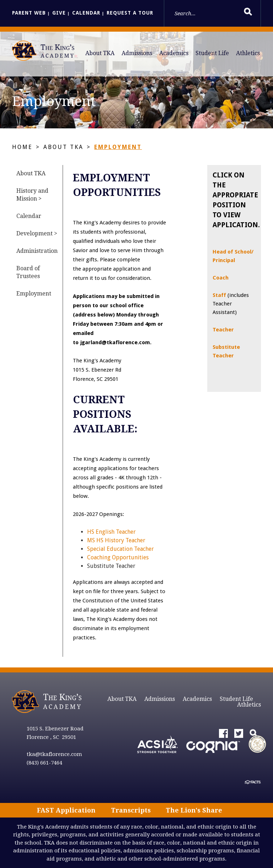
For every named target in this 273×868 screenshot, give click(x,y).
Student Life (212, 53)
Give (59, 13)
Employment (118, 147)
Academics (174, 53)
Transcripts (131, 810)
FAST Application (66, 810)
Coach (221, 278)
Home (22, 147)
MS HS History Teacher (116, 540)
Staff (220, 295)
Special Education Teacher (121, 549)
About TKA (100, 53)
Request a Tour (130, 13)
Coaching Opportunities (118, 557)
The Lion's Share (194, 810)
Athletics (248, 53)
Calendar (86, 13)
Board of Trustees (28, 272)
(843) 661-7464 (44, 763)
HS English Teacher (111, 532)
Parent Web (29, 13)
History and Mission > (32, 195)
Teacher (223, 330)
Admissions (137, 53)
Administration (37, 251)
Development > (37, 233)
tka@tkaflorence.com (54, 754)
